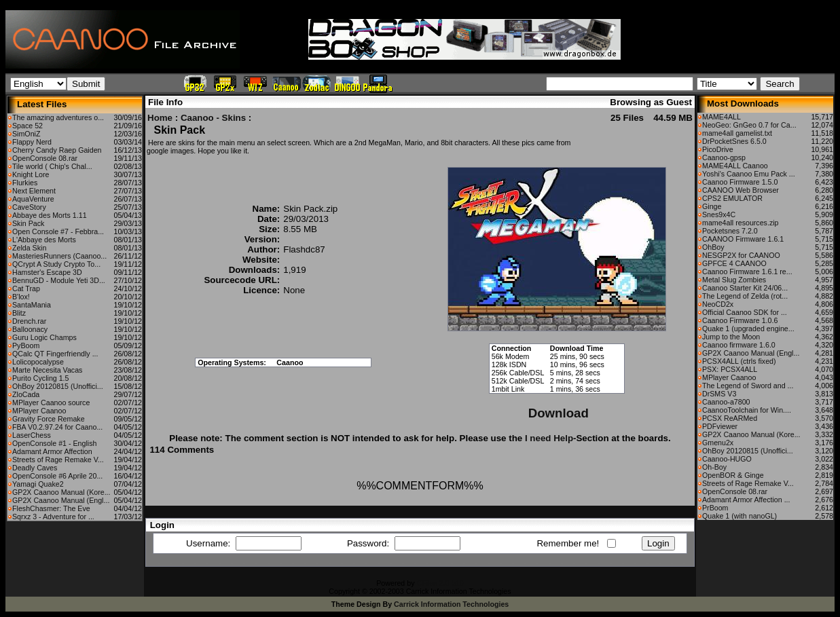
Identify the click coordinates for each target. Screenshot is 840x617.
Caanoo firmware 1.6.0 (739, 345)
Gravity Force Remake (49, 419)
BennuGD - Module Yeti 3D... (59, 280)
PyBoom (26, 345)
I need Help (549, 438)
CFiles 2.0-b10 (440, 583)
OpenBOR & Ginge (733, 475)
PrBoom (715, 508)
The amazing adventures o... (58, 117)
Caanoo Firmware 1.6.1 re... (747, 272)
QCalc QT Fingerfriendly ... (55, 354)
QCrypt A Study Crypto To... (56, 264)
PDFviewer (720, 426)
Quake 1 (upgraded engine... (748, 329)
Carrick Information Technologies (451, 604)
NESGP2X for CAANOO (741, 255)
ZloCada (26, 394)
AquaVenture (33, 199)
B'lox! (21, 297)
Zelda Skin (29, 248)
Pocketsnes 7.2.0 (730, 231)
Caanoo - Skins (213, 118)
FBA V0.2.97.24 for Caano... (57, 427)
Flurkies (25, 183)
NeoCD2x (718, 304)
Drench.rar (29, 321)
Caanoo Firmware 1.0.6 (740, 320)
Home (160, 118)
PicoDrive (718, 149)
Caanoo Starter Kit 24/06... (745, 288)
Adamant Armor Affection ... (746, 500)
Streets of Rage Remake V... (58, 460)
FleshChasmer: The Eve (51, 508)
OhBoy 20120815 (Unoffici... (58, 386)
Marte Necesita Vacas (47, 370)
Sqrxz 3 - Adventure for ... (53, 517)
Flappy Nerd (32, 142)
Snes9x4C (719, 214)
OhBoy (713, 247)
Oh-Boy (714, 467)
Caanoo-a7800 (726, 402)
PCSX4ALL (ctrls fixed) (739, 361)
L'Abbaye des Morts (44, 240)
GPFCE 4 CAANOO (734, 263)
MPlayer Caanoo (39, 411)
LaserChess (32, 435)
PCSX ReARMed (730, 418)
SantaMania (32, 305)
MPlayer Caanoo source (51, 403)
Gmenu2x (718, 443)
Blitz (19, 313)
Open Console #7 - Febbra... (58, 231)
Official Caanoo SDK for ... (745, 312)
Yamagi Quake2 (38, 484)
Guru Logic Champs (44, 337)
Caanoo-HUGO (727, 459)
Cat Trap (26, 288)
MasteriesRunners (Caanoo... (59, 256)
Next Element (34, 191)
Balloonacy (30, 329)
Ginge (712, 206)
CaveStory (29, 207)
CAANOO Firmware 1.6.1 (743, 239)
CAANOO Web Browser (741, 190)
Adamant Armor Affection (52, 451)
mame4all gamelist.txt (737, 133)
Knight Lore (31, 174)
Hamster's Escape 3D (47, 272)
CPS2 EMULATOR (732, 198)
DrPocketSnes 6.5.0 (734, 141)
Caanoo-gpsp (724, 157)
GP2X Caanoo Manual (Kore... (61, 492)
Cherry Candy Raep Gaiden (57, 150)
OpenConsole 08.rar (45, 158)
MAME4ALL (722, 117)
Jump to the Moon (731, 337)
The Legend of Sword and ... (748, 386)
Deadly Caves (35, 468)
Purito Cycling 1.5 (41, 378)
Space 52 (28, 126)
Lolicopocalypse (38, 362)
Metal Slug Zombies (734, 280)
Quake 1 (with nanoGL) (739, 516)
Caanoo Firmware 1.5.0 (740, 182)
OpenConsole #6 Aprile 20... (57, 476)
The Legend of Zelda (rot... (745, 296)
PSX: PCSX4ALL (730, 369)
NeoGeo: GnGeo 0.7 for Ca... (749, 125)
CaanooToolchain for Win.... (747, 410)
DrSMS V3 (719, 394)
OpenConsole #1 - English (54, 443)
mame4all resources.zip (741, 223)
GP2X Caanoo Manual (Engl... (61, 500)
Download (559, 413)
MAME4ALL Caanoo (735, 166)
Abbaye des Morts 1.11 (50, 215)
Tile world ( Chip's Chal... (52, 166)
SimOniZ (26, 134)
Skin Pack (28, 223)
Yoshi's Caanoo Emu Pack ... (749, 174)
